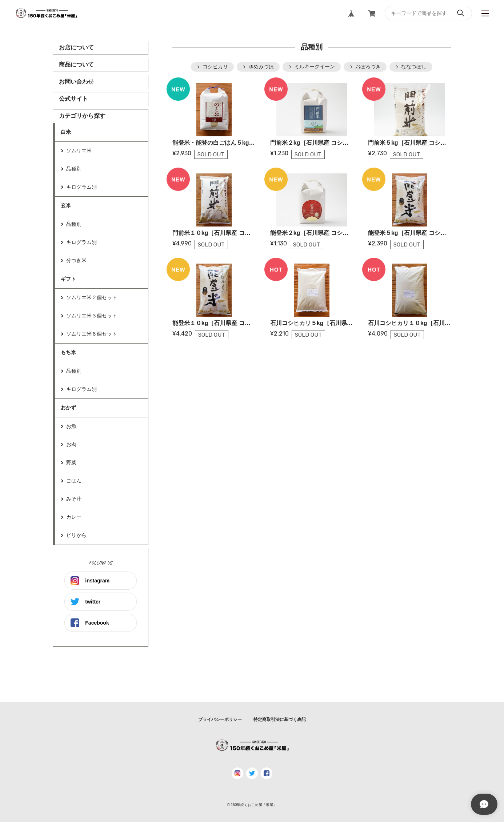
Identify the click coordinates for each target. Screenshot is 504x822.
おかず (68, 408)
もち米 (68, 352)
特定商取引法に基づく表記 (280, 719)
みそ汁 (74, 499)
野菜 (71, 462)
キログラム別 (81, 187)
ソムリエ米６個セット (92, 334)
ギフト (68, 279)
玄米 (66, 205)
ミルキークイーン (315, 67)
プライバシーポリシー (220, 719)
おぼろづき (368, 67)
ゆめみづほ (261, 67)
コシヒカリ (215, 67)
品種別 (74, 169)
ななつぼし (414, 67)
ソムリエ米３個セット (92, 316)
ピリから (76, 535)
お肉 (71, 444)
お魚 (71, 426)
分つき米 (76, 260)
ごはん (74, 481)
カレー (74, 517)
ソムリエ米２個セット (92, 297)
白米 (66, 132)
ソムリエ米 (79, 151)
